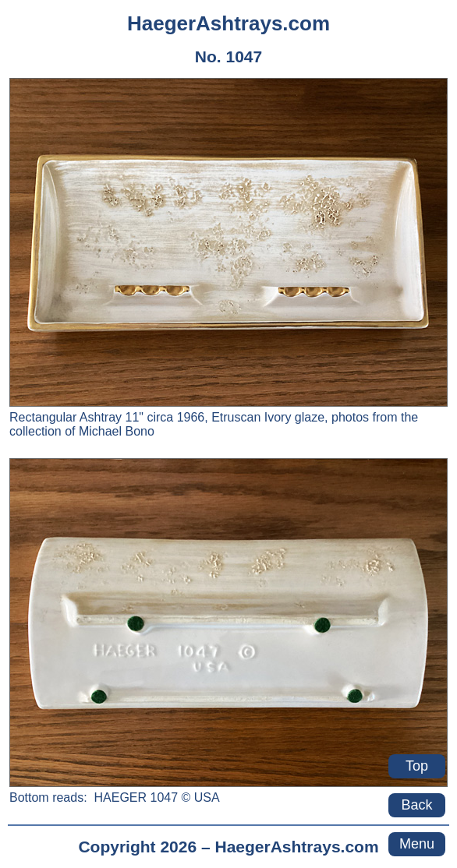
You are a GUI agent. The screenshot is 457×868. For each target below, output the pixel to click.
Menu (417, 844)
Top (417, 766)
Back (416, 805)
